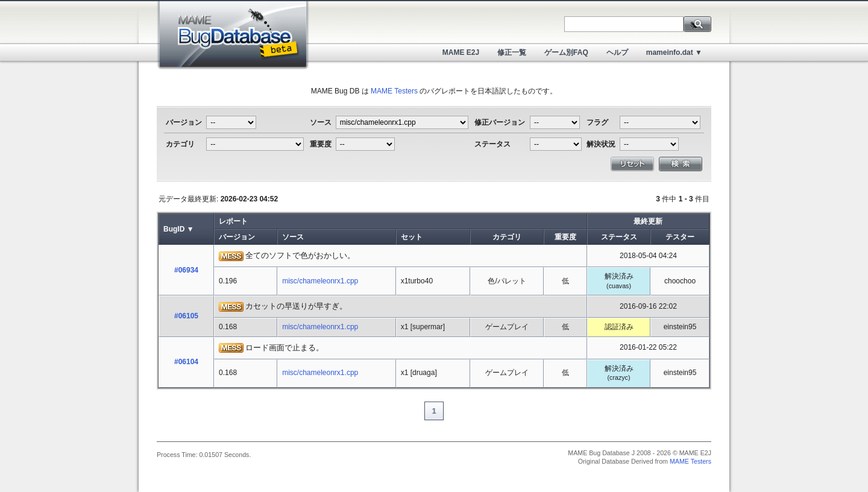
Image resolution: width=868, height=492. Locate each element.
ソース (293, 237)
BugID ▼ (179, 229)
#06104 (186, 362)
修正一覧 (512, 52)
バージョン (237, 237)
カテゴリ (507, 237)
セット (412, 237)
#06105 (186, 316)
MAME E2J (461, 52)
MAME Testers (394, 91)
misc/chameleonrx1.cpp (320, 281)
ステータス (619, 237)
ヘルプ (617, 52)
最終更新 (648, 221)
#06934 (186, 270)
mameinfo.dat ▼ (674, 52)
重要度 (565, 237)
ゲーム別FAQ (566, 52)
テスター (680, 237)
